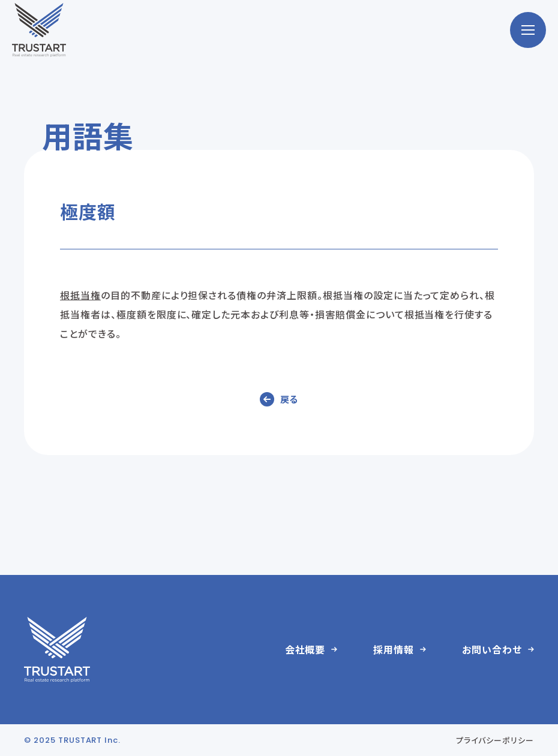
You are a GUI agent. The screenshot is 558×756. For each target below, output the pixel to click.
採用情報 (394, 649)
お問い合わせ (492, 649)
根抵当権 (80, 295)
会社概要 (305, 649)
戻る (289, 399)
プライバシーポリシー (495, 740)
